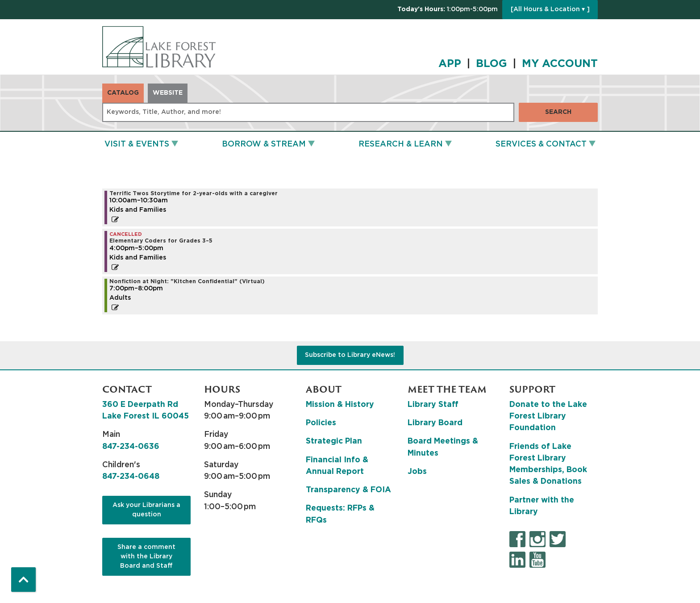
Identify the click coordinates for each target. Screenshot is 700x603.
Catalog (123, 93)
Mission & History (340, 405)
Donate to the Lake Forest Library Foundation (548, 417)
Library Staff (433, 405)
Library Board (435, 423)
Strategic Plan (334, 441)
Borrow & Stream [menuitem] (264, 144)
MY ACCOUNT (560, 64)
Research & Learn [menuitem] (401, 144)
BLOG (492, 64)
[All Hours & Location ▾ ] (550, 9)
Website (168, 93)
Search (558, 112)
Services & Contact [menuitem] (541, 144)
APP (450, 64)
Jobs (417, 472)
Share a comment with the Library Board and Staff (146, 557)
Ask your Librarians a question (146, 510)
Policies (321, 423)
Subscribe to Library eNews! (350, 355)
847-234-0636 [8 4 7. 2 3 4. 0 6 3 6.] (131, 447)
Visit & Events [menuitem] (137, 144)
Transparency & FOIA (348, 490)
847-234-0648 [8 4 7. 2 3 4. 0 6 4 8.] (131, 477)
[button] (448, 10)
